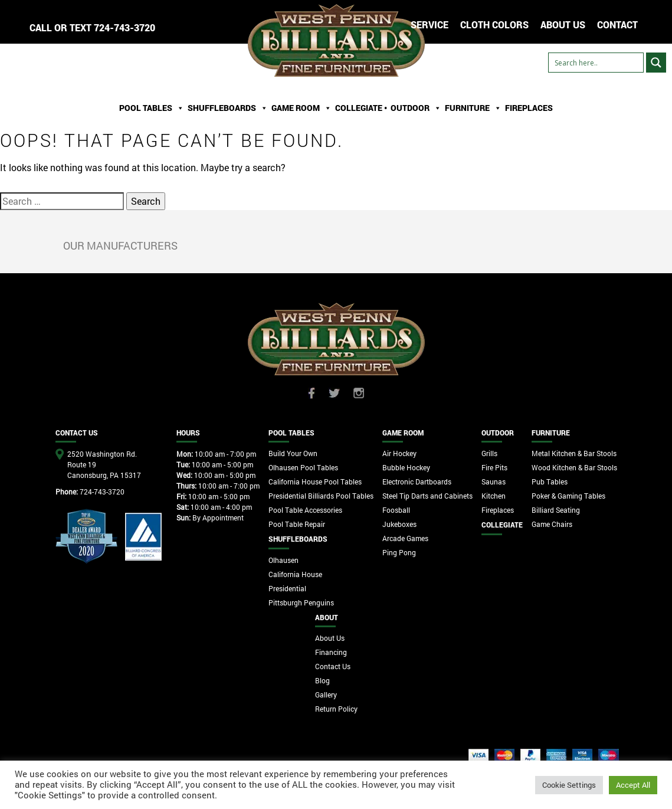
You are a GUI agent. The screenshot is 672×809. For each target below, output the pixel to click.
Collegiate (502, 525)
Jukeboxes (399, 524)
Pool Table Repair (297, 524)
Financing (331, 652)
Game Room (301, 108)
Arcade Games (405, 538)
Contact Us (333, 666)
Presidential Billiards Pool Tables (321, 496)
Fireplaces (529, 108)
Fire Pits (494, 467)
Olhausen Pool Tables (303, 467)
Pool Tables (152, 108)
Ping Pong (399, 552)
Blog (322, 680)
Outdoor (416, 108)
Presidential (287, 588)
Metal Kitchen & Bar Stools (574, 453)
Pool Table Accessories (305, 510)
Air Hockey (399, 453)
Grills (489, 453)
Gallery (326, 695)
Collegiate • (361, 108)
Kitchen (494, 496)
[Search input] (596, 63)
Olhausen (283, 560)
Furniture (473, 108)
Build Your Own (293, 453)
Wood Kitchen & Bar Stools (574, 467)
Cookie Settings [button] (569, 785)
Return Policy (336, 709)
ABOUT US (563, 24)
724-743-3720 (124, 27)
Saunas (494, 482)
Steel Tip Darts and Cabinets (427, 496)
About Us (330, 638)
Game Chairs (552, 524)
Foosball (396, 510)
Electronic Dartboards (417, 482)
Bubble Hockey (406, 467)
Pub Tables (550, 482)
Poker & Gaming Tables (568, 496)
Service (430, 24)
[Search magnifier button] (656, 63)
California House (295, 574)
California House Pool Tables (315, 482)
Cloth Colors (494, 24)
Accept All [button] (633, 785)
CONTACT (617, 24)
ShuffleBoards (228, 108)
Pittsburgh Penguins (301, 602)
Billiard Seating (556, 510)
